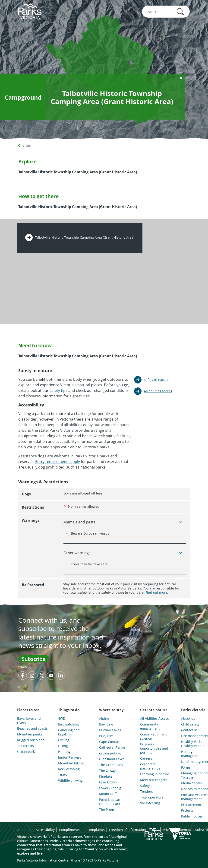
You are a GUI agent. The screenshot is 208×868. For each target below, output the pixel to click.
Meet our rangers (154, 780)
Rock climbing (69, 769)
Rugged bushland (31, 740)
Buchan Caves (110, 730)
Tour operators (152, 797)
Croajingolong (110, 753)
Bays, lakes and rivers (29, 721)
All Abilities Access (154, 719)
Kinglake (106, 776)
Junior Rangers (70, 757)
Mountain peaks (30, 734)
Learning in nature (155, 774)
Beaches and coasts (32, 729)
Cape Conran (109, 742)
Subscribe (34, 659)
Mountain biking (71, 763)
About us (24, 830)
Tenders (147, 792)
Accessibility (45, 830)
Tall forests (25, 746)
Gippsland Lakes (112, 759)
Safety (145, 786)
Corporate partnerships (150, 766)
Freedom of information (128, 830)
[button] (180, 12)
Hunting (64, 752)
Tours (63, 775)
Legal (154, 830)
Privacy (23, 667)
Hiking (63, 746)
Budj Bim (106, 736)
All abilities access (158, 391)
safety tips (58, 390)
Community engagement (150, 726)
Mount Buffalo (110, 794)
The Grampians (111, 765)
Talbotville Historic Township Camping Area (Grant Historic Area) (85, 238)
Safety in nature (156, 380)
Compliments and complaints (82, 830)
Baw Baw (106, 724)
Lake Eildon (108, 782)
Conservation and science (154, 736)
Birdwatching (68, 724)
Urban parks (27, 752)
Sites (27, 145)
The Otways (108, 771)
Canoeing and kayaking (69, 732)
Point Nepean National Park (110, 802)
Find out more (156, 592)
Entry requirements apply (58, 462)
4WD (62, 719)
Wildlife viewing (70, 781)
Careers (146, 758)
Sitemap (184, 830)
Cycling (64, 740)
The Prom (107, 810)
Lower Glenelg (110, 788)
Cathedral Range (112, 748)
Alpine (104, 719)
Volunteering (150, 803)
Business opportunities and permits (154, 748)
